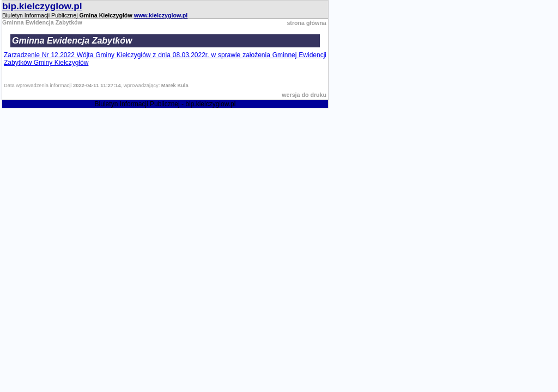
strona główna (306, 23)
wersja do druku (304, 95)
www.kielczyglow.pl (161, 15)
